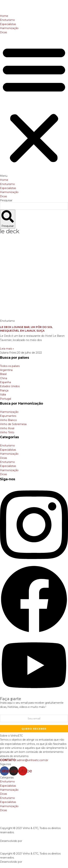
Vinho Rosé (7, 428)
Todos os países (10, 366)
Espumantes (8, 416)
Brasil (3, 374)
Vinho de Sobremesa (13, 424)
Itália (3, 395)
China (4, 378)
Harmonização (9, 28)
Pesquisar (6, 200)
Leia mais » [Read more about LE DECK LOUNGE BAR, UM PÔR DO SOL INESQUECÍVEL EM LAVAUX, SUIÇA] (7, 349)
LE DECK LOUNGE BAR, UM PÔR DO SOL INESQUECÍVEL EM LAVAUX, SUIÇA (26, 329)
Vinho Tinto (7, 432)
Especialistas (8, 24)
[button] (34, 106)
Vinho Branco (8, 420)
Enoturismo (7, 20)
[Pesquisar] (8, 219)
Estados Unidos (10, 386)
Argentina (6, 370)
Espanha (5, 382)
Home (4, 16)
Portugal (6, 399)
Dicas (3, 32)
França (4, 390)
